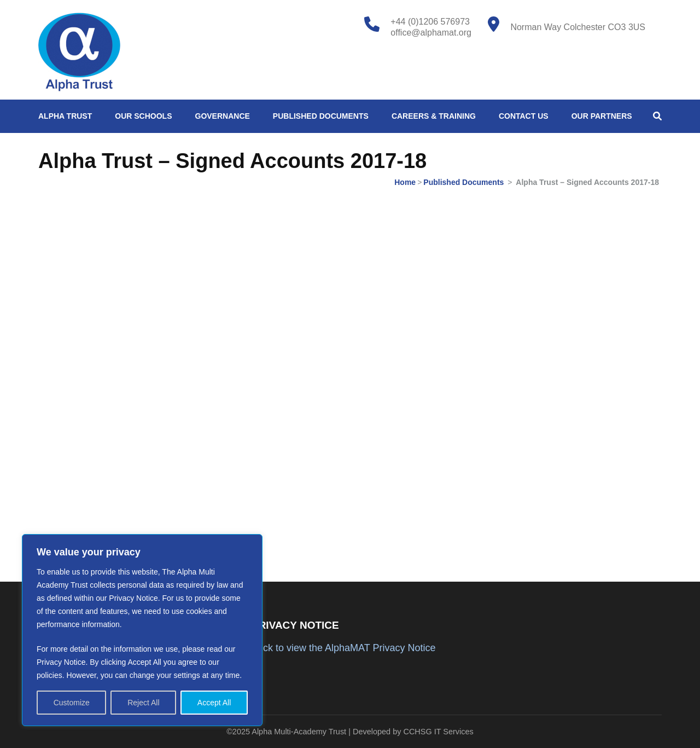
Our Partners (602, 116)
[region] (142, 630)
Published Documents (321, 116)
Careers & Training (434, 116)
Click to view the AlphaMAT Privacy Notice (343, 648)
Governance (223, 116)
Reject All (143, 703)
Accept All (214, 703)
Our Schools (143, 116)
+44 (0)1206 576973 (430, 22)
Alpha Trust (65, 116)
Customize (72, 703)
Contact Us (524, 116)
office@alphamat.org (431, 33)
